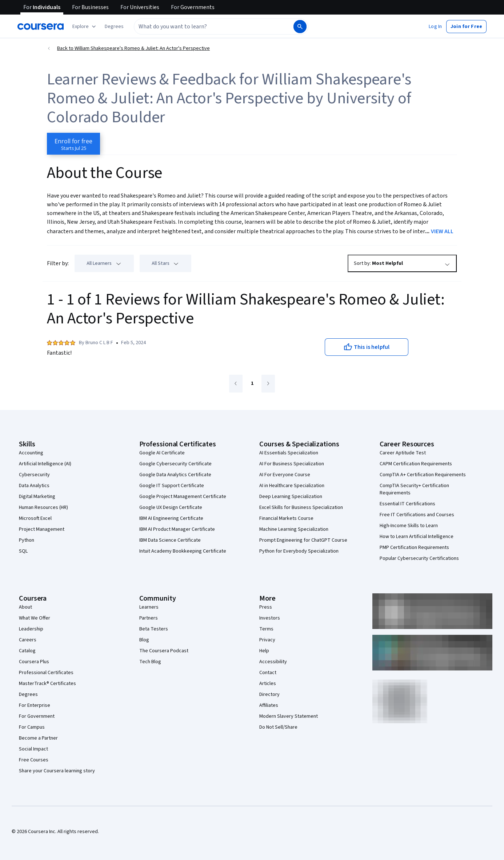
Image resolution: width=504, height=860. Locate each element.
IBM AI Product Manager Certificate (177, 529)
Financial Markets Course (286, 518)
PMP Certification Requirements (414, 548)
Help (264, 651)
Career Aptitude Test (403, 453)
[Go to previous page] (236, 384)
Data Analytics (34, 486)
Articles (268, 684)
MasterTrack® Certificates (47, 684)
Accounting (31, 453)
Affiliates (269, 705)
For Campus (32, 727)
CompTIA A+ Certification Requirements (423, 475)
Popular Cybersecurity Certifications (419, 558)
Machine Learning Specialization (294, 529)
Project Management (42, 529)
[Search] (300, 27)
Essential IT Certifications (407, 504)
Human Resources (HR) (43, 507)
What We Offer (35, 618)
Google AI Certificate (162, 453)
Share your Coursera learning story (57, 771)
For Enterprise (35, 705)
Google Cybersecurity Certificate (175, 464)
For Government (37, 716)
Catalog (27, 651)
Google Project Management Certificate (183, 497)
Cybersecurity (34, 475)
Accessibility (273, 662)
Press (266, 607)
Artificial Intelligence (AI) (45, 464)
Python (27, 540)
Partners (149, 618)
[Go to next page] (268, 384)
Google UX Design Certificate (171, 507)
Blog (144, 640)
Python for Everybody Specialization (299, 551)
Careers (28, 640)
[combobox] (213, 27)
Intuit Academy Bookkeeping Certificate (183, 551)
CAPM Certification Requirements (416, 464)
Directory (269, 694)
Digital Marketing (37, 497)
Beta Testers (154, 629)
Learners (149, 607)
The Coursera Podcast (164, 651)
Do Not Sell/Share (278, 727)
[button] (114, 27)
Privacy (267, 640)
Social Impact (33, 749)
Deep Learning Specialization (291, 497)
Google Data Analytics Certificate (175, 475)
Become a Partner (38, 738)
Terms (266, 629)
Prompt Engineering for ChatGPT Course (303, 540)
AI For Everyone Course (285, 475)
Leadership (31, 629)
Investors (270, 618)
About (25, 607)
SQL (23, 551)
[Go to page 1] (252, 384)
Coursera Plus (34, 662)
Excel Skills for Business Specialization (301, 507)
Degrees (28, 694)
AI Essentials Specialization (289, 453)
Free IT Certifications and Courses (417, 515)
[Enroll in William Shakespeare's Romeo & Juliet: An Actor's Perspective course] (73, 144)
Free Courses (34, 760)
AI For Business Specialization (292, 464)
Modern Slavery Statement (289, 716)
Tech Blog (150, 662)
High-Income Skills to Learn (409, 526)
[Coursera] (41, 27)
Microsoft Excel (35, 518)
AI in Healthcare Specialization (292, 486)
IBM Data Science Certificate (170, 540)
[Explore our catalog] (85, 27)
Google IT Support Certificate (172, 486)
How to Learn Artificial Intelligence (417, 537)
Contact (268, 673)
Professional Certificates (46, 673)
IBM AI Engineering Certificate (171, 518)
